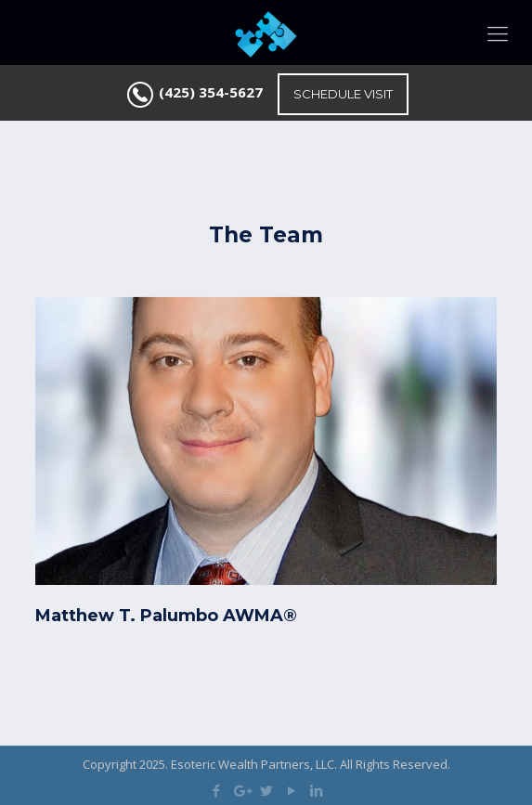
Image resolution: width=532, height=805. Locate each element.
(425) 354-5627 (211, 92)
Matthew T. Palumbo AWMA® (166, 616)
